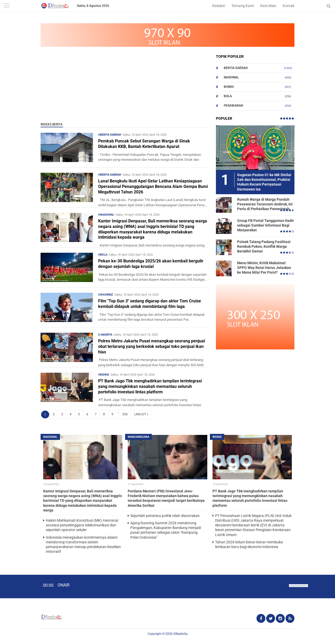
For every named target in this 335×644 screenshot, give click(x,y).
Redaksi (219, 6)
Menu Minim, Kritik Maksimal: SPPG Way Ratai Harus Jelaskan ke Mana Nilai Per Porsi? (264, 268)
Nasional (231, 77)
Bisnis (229, 87)
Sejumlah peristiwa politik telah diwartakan (165, 516)
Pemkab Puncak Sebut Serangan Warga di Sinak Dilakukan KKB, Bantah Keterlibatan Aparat (144, 144)
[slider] (298, 589)
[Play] (17, 586)
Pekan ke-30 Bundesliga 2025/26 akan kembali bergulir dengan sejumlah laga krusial (151, 264)
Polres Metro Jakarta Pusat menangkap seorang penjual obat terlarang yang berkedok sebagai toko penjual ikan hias (152, 346)
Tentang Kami (243, 6)
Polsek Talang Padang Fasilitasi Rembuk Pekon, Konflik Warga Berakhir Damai (264, 246)
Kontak (289, 6)
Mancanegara (138, 437)
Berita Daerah (236, 68)
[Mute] (283, 585)
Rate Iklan (268, 6)
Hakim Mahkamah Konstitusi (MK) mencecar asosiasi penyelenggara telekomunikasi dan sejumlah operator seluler (82, 525)
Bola (228, 96)
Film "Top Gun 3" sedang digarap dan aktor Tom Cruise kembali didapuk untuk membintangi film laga (150, 304)
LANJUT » (141, 414)
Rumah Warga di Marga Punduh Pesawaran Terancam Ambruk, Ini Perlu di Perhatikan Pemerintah (265, 204)
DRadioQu (181, 634)
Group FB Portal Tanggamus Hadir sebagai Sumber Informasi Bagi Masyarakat (266, 225)
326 (125, 414)
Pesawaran (233, 106)
